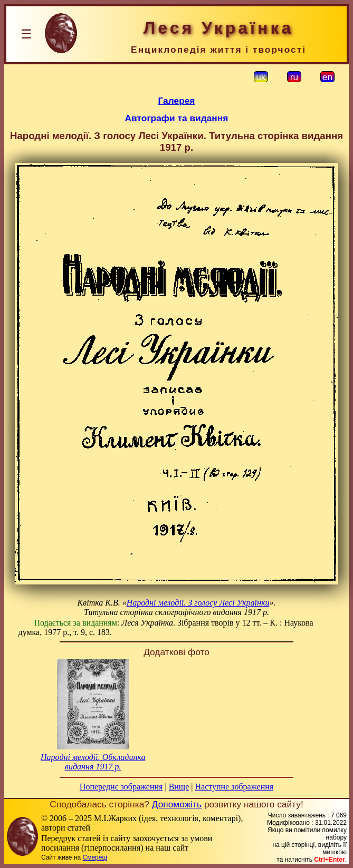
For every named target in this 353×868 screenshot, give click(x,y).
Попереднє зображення (121, 787)
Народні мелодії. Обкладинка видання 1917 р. (93, 762)
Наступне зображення (234, 787)
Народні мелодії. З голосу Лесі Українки (198, 603)
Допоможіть (177, 804)
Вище (179, 787)
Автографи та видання (177, 118)
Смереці (95, 857)
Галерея (177, 101)
